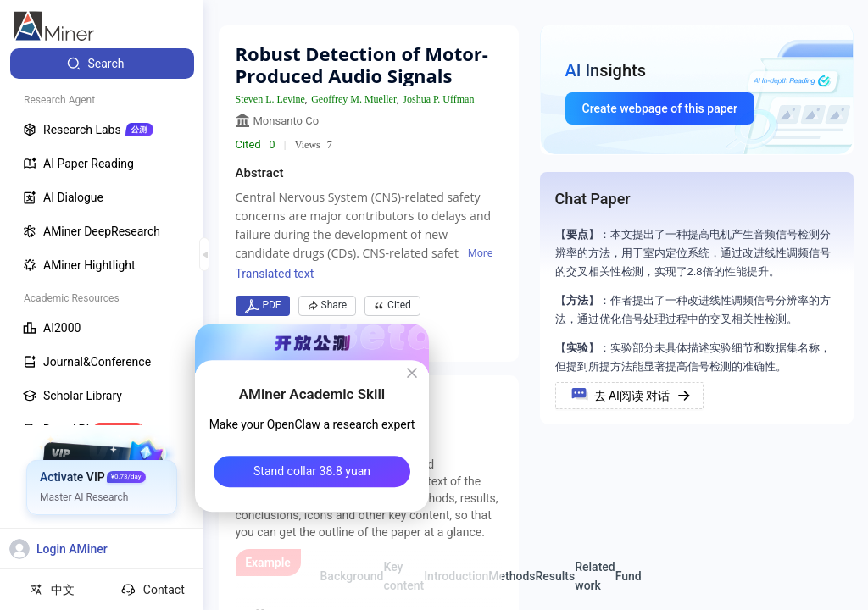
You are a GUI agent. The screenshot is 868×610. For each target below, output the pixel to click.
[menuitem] (102, 64)
